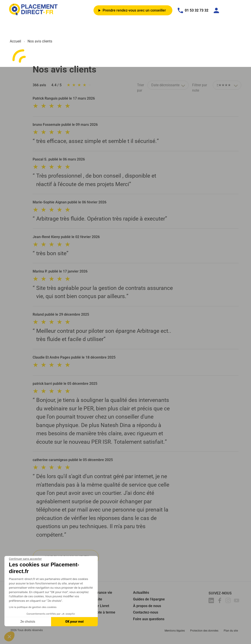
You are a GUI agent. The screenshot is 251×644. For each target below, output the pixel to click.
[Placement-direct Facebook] (220, 601)
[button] (9, 636)
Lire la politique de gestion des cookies (33, 607)
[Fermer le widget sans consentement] (25, 559)
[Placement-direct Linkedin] (212, 601)
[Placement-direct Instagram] (229, 601)
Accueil (15, 41)
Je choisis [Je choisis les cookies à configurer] (28, 622)
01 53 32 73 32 (193, 10)
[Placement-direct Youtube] (237, 601)
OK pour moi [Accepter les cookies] (75, 622)
